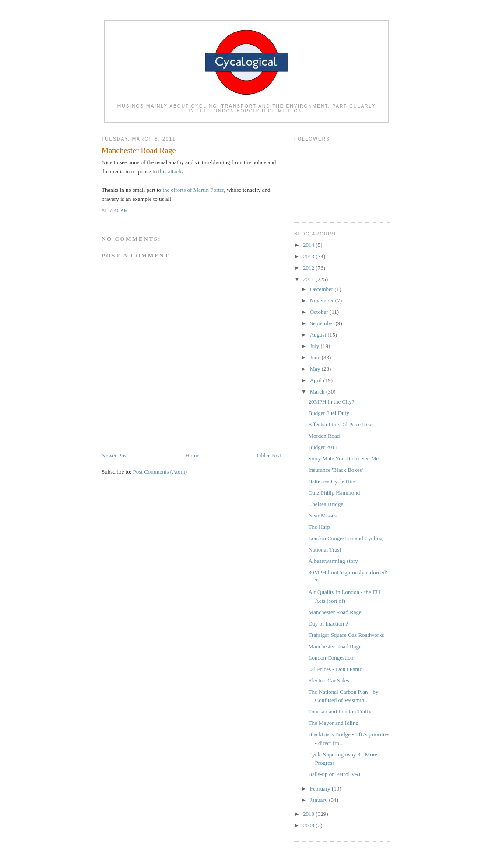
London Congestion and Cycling (345, 538)
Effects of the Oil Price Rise (340, 424)
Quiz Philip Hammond (334, 493)
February (321, 789)
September (323, 323)
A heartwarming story (333, 561)
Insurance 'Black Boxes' (336, 470)
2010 (309, 814)
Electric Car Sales (329, 680)
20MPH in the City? (331, 402)
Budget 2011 (323, 447)
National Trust (325, 550)
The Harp (319, 527)
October (320, 312)
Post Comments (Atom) (160, 472)
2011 (309, 279)
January (320, 800)
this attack (169, 171)
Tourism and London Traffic (340, 712)
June (316, 357)
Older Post (269, 455)
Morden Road (324, 436)
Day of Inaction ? (328, 624)
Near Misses (322, 515)
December (322, 289)
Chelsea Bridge (326, 504)
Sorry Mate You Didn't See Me (343, 459)
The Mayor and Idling (333, 723)
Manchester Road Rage (335, 612)
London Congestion (331, 658)
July (315, 346)
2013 (309, 256)
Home (193, 455)
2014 (309, 245)
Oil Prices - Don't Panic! (336, 669)
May (316, 369)
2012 (309, 268)
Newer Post (115, 455)
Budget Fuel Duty (329, 413)
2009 (309, 825)
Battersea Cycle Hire (332, 481)
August (319, 335)
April (317, 380)
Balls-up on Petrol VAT (335, 774)
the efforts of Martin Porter (193, 190)
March (318, 392)
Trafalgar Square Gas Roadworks (346, 635)
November (323, 300)
